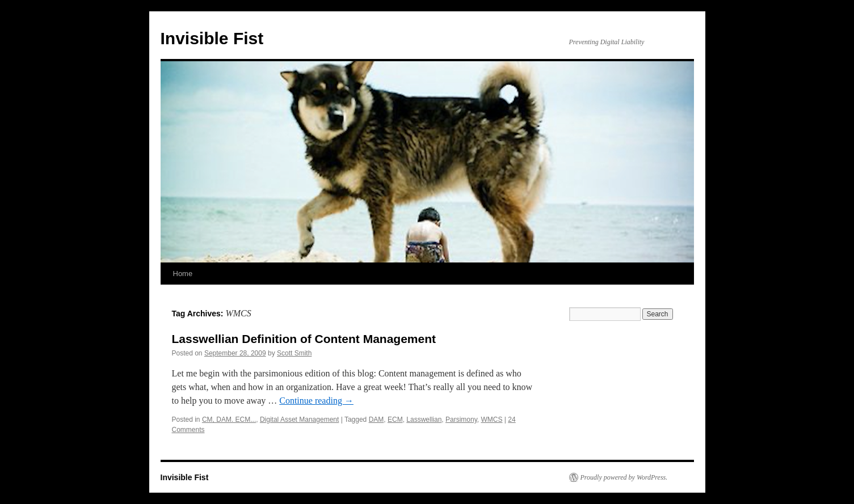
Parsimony (461, 420)
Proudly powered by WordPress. (624, 477)
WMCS (492, 420)
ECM (395, 420)
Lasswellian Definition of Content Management (304, 339)
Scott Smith (294, 353)
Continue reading (316, 401)
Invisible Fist (212, 38)
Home (183, 274)
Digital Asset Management (299, 420)
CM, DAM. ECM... (229, 420)
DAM (376, 420)
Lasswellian (424, 420)
